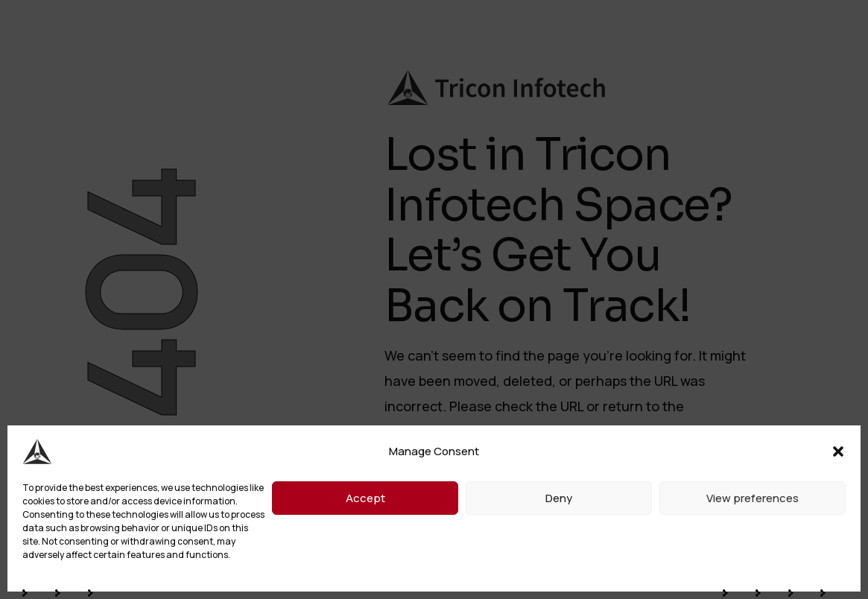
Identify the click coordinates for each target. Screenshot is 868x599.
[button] (838, 451)
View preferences (753, 498)
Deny (559, 498)
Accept (365, 498)
